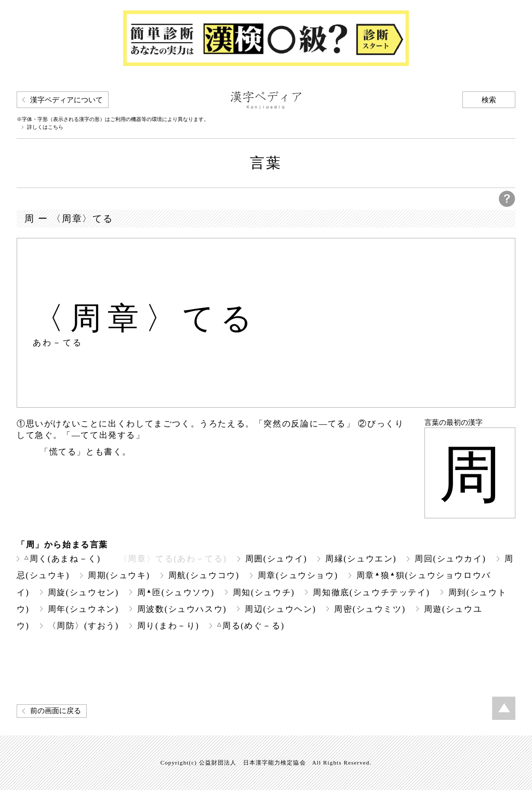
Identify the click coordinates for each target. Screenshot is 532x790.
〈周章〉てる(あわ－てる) (173, 559)
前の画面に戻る (56, 711)
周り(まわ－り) (168, 626)
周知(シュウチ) (264, 592)
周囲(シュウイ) (276, 559)
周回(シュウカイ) (450, 559)
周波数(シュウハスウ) (182, 609)
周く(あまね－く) (63, 559)
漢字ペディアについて (66, 100)
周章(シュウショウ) (298, 575)
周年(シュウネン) (83, 609)
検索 (489, 100)
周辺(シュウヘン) (280, 609)
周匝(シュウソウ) (176, 592)
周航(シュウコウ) (204, 575)
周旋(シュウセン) (83, 592)
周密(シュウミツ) (370, 609)
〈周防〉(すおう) (83, 626)
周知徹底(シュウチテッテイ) (371, 592)
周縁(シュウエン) (361, 559)
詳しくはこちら (45, 127)
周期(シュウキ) (119, 575)
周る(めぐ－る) (251, 626)
